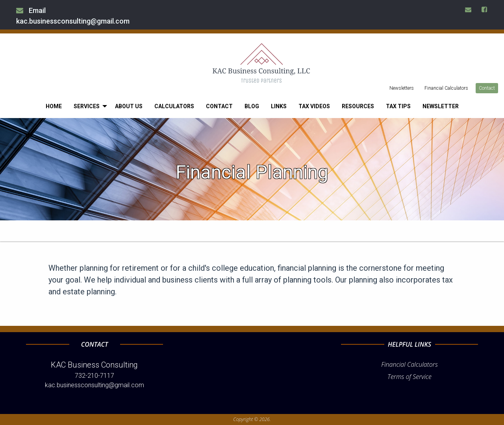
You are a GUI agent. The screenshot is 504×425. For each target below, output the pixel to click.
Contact (487, 88)
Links (279, 106)
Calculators (174, 106)
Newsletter (441, 106)
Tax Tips (398, 106)
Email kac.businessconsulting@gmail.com (73, 16)
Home (54, 106)
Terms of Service (409, 377)
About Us (129, 106)
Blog (252, 106)
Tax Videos (314, 106)
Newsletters (402, 88)
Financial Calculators (446, 88)
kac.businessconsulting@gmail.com (94, 385)
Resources (358, 106)
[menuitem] (54, 106)
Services (87, 106)
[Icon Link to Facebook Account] (485, 9)
